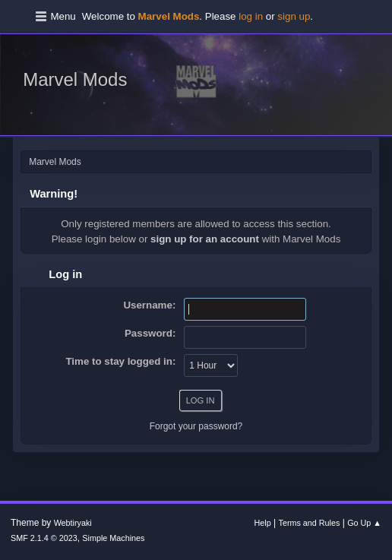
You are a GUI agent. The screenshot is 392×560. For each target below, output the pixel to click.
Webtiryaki (73, 523)
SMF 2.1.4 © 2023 (44, 538)
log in (251, 16)
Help (263, 523)
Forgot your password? (196, 426)
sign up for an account (205, 239)
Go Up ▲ (364, 523)
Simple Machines (113, 538)
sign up (294, 16)
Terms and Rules (310, 523)
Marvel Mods (75, 79)
